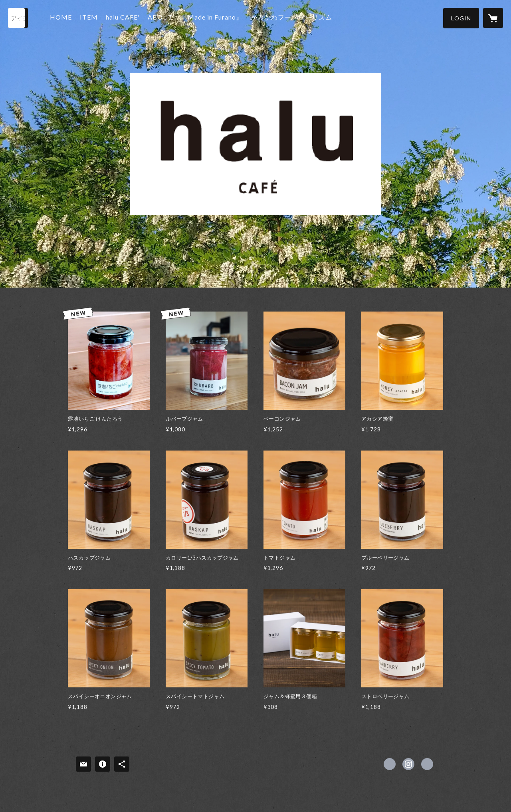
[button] (461, 18)
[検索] (18, 18)
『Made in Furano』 (214, 17)
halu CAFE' (125, 17)
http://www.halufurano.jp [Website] (427, 764)
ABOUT (162, 17)
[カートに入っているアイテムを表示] (493, 18)
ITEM (91, 17)
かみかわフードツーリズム (293, 17)
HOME (63, 17)
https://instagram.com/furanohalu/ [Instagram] (408, 764)
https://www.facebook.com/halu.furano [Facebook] (390, 764)
